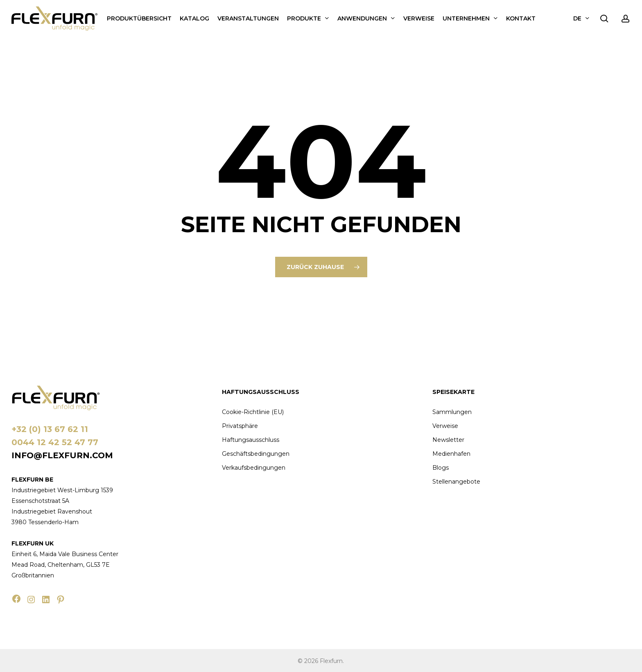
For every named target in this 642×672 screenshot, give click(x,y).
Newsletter (448, 440)
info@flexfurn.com (62, 455)
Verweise (445, 426)
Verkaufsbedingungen (254, 468)
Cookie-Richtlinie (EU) (253, 412)
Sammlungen (452, 412)
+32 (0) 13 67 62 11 (50, 429)
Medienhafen (451, 454)
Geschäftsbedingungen (256, 454)
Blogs (441, 468)
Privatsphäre (240, 426)
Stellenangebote (456, 482)
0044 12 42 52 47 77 (55, 442)
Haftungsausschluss (251, 440)
